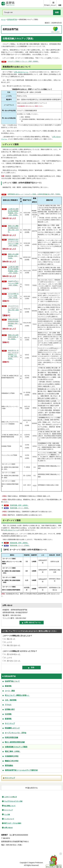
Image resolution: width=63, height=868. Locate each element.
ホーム (3, 19)
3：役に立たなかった (12, 645)
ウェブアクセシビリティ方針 (13, 801)
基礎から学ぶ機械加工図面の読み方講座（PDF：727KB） (13, 229)
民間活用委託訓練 (11, 737)
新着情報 (8, 719)
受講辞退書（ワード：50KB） (20, 508)
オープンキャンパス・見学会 (16, 733)
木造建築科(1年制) (12, 756)
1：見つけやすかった (12, 654)
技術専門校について (12, 681)
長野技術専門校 (12, 19)
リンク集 (7, 814)
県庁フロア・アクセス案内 (13, 823)
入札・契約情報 (11, 700)
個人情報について (10, 806)
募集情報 (8, 686)
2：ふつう (8, 642)
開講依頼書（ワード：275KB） (20, 546)
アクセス (8, 705)
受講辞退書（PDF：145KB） (19, 505)
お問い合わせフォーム (21, 72)
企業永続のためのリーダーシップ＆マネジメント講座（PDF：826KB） (13, 242)
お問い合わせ (8, 828)
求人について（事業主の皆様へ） (17, 695)
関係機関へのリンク (12, 728)
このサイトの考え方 (10, 797)
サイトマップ (10, 723)
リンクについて (9, 819)
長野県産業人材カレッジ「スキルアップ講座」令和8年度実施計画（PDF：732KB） (34, 194)
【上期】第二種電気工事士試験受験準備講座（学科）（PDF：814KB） (13, 212)
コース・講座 (10, 691)
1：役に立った (10, 639)
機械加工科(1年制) (12, 761)
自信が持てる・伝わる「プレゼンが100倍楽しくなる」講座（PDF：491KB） (13, 354)
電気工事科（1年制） (13, 751)
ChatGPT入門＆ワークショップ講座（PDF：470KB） (13, 283)
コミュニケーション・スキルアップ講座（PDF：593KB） (13, 309)
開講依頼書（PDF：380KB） (19, 543)
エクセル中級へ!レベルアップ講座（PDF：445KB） (13, 296)
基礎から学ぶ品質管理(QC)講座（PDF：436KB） (13, 337)
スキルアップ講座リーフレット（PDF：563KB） (23, 61)
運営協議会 (9, 765)
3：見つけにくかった (12, 661)
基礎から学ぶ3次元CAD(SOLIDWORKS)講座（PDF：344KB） (13, 322)
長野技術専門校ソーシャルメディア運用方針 (21, 770)
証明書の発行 (10, 709)
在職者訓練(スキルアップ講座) (16, 747)
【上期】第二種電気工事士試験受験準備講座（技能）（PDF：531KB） (13, 270)
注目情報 (8, 714)
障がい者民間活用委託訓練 (15, 742)
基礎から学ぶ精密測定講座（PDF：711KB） (13, 256)
